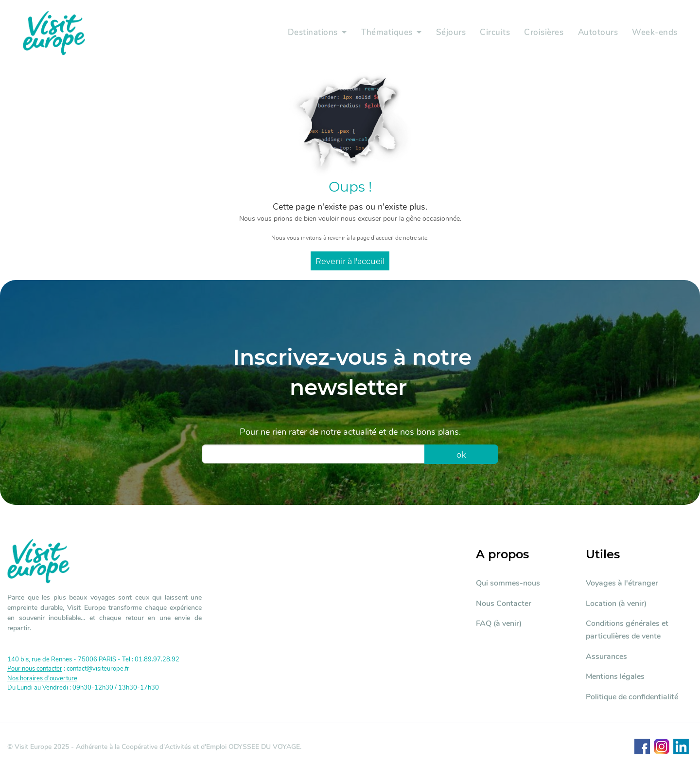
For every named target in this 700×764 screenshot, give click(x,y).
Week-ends (655, 33)
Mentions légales (615, 676)
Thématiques (384, 33)
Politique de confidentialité (632, 697)
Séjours (449, 33)
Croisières (543, 33)
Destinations (309, 33)
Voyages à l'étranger (622, 583)
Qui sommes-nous (508, 583)
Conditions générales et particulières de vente (627, 630)
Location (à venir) (616, 604)
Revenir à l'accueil (350, 261)
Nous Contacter (504, 604)
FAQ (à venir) (499, 623)
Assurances (606, 657)
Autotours (597, 33)
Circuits (493, 33)
